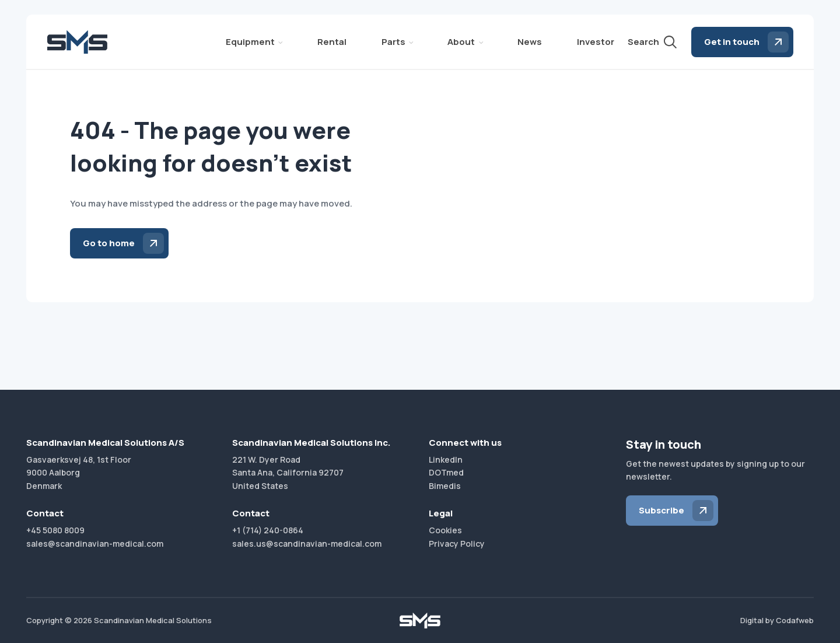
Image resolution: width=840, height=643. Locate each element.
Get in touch (732, 42)
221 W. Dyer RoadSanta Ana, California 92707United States (288, 473)
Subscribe (661, 510)
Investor (596, 42)
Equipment (250, 42)
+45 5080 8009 (55, 530)
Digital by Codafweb (777, 620)
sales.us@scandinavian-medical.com (307, 544)
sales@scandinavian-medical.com (95, 544)
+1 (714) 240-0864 (268, 530)
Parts (393, 42)
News (530, 42)
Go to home (109, 243)
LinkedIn (446, 459)
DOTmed (446, 472)
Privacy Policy (457, 544)
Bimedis (445, 486)
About (461, 42)
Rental (332, 42)
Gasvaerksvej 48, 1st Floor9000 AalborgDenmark (79, 473)
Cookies (445, 530)
